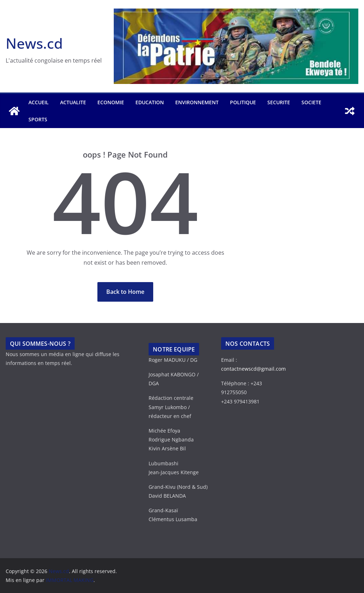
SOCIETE (311, 102)
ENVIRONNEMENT (197, 102)
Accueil (39, 102)
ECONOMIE (111, 102)
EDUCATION (150, 102)
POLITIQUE (243, 102)
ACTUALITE (73, 102)
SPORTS (38, 119)
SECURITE (279, 102)
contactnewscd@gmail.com (253, 369)
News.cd (34, 43)
